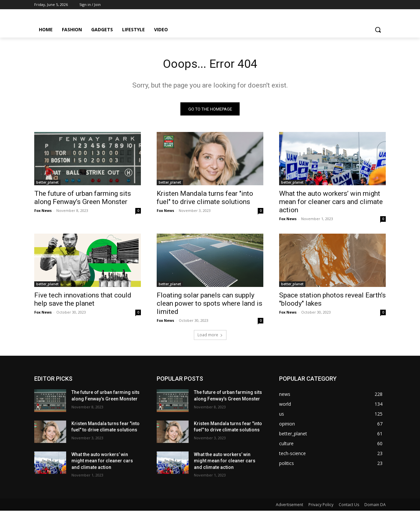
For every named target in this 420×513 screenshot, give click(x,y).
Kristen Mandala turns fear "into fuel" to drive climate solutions (205, 200)
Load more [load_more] (210, 337)
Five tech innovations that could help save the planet (83, 302)
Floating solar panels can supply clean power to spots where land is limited (210, 306)
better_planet (47, 185)
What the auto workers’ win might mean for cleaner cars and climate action (331, 204)
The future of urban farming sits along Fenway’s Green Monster (83, 200)
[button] (378, 30)
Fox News (43, 213)
